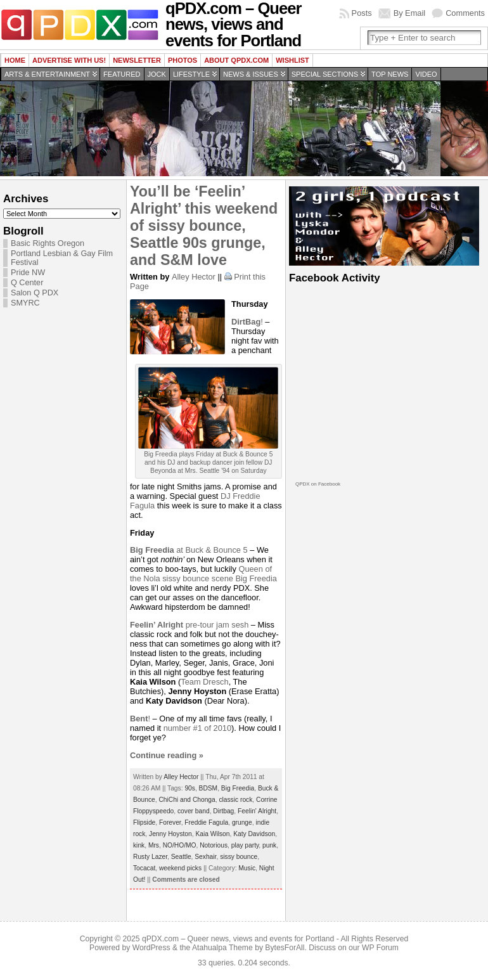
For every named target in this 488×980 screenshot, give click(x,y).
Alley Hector (194, 277)
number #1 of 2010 (197, 728)
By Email (410, 13)
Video (426, 74)
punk (269, 845)
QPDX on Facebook (318, 484)
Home (15, 60)
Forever (170, 822)
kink (139, 845)
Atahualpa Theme (222, 948)
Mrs (154, 845)
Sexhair (205, 857)
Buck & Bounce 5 (216, 550)
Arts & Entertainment (47, 74)
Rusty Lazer (150, 857)
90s (190, 788)
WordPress (151, 948)
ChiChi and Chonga (187, 800)
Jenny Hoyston (170, 834)
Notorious (214, 845)
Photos (183, 60)
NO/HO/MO (180, 845)
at (157, 550)
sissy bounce (239, 857)
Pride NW (28, 273)
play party (245, 845)
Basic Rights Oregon (48, 243)
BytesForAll (285, 948)
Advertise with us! (69, 60)
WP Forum (380, 948)
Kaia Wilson (212, 834)
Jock (157, 74)
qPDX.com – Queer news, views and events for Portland (238, 939)
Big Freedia (256, 578)
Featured (122, 74)
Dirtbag (223, 811)
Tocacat (144, 868)
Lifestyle (191, 74)
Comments (465, 13)
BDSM (209, 788)
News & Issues (251, 74)
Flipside (144, 822)
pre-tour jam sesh (189, 625)
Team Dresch (204, 682)
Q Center (27, 283)
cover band (194, 811)
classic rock (235, 800)
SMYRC (25, 303)
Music (247, 868)
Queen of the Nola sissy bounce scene (201, 574)
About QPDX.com (236, 60)
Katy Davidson (254, 834)
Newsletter (137, 60)
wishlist (292, 60)
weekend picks (180, 868)
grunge (242, 822)
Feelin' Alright (257, 811)
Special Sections (325, 74)
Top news (390, 74)
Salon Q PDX (35, 293)
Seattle (181, 857)
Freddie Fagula (206, 822)
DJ (227, 496)
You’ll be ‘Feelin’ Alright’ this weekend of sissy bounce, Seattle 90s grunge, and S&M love (204, 226)
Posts (362, 13)
